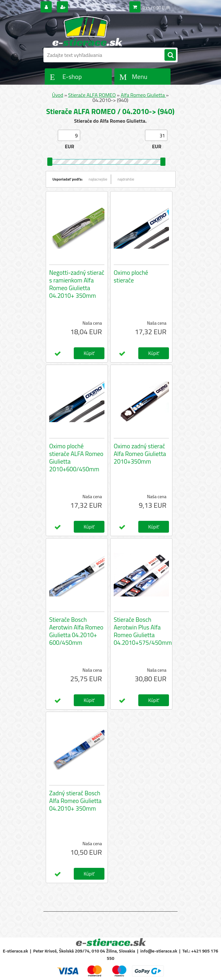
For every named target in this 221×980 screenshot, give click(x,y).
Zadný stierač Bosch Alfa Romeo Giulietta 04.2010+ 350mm (75, 801)
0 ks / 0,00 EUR (156, 8)
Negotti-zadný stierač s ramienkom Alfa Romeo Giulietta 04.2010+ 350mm (77, 284)
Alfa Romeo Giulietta (143, 95)
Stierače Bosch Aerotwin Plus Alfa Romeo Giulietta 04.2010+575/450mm (143, 631)
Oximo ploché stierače (131, 276)
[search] (170, 55)
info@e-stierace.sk (159, 951)
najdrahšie (126, 179)
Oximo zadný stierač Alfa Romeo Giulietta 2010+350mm (140, 454)
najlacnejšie (98, 179)
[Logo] (87, 31)
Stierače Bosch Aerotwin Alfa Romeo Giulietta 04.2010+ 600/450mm (76, 631)
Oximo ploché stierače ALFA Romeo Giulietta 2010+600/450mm (76, 458)
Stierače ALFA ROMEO (92, 95)
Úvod (58, 95)
